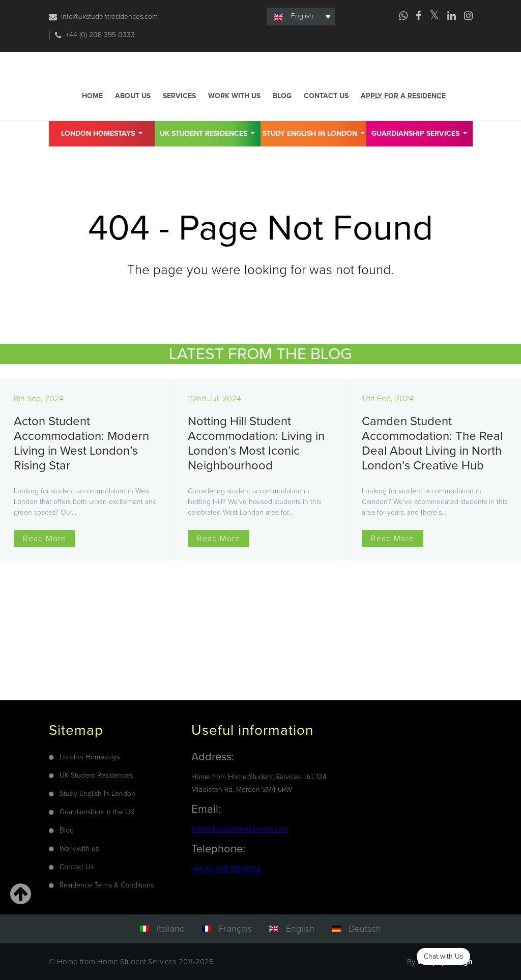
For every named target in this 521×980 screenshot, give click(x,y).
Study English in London (314, 133)
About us (133, 96)
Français (235, 929)
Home (92, 96)
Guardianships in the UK (97, 812)
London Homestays (102, 133)
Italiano (171, 929)
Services (179, 96)
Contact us (326, 96)
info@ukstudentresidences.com (109, 17)
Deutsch (365, 929)
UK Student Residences (207, 133)
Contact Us (77, 867)
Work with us (234, 96)
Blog (282, 96)
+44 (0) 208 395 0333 (100, 35)
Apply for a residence (403, 96)
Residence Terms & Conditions (107, 885)
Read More (45, 539)
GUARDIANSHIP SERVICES (419, 133)
